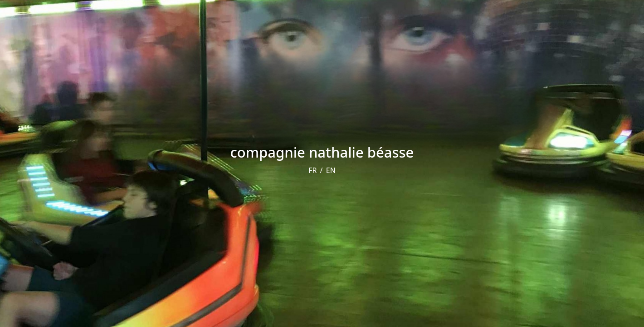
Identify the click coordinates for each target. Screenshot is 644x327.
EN (331, 170)
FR (312, 170)
